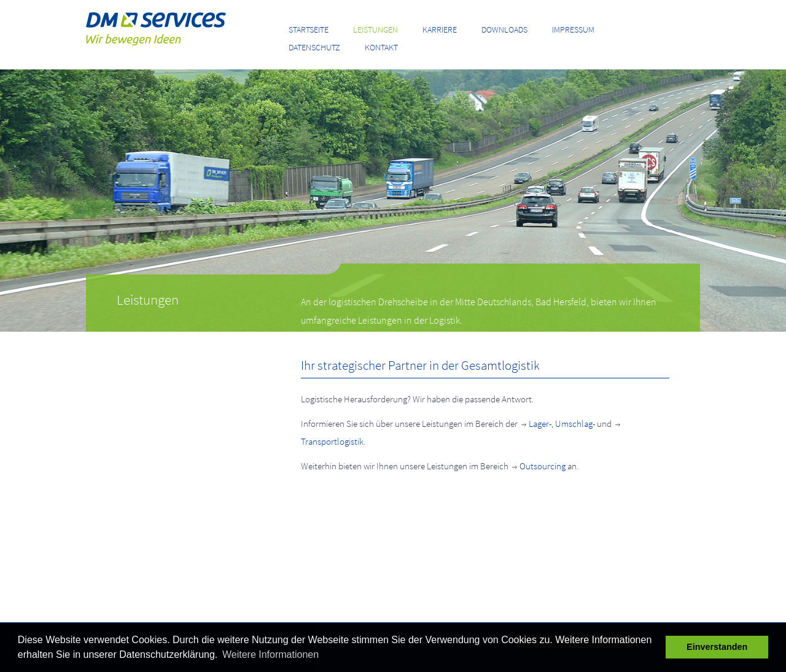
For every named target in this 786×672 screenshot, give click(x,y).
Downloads (504, 29)
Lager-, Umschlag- (557, 424)
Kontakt (381, 47)
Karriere (440, 29)
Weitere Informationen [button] (270, 654)
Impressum (573, 29)
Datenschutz (314, 47)
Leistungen (375, 29)
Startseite (309, 29)
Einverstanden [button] (717, 647)
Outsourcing (538, 466)
